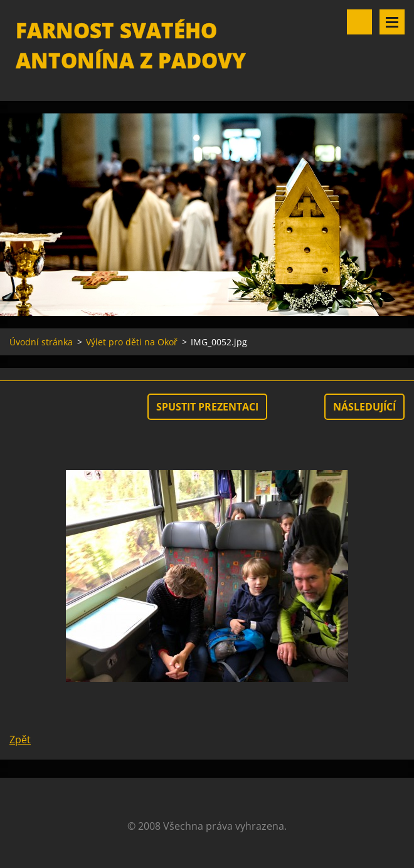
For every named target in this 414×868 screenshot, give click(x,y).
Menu (392, 22)
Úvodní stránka (41, 342)
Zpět (20, 740)
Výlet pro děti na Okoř (132, 342)
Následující (364, 407)
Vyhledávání (359, 22)
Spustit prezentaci (207, 407)
